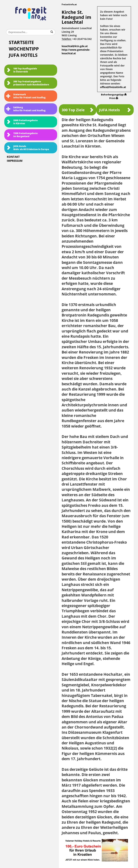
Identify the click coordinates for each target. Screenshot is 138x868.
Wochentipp (24, 49)
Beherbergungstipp (114, 95)
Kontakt (13, 157)
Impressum (15, 161)
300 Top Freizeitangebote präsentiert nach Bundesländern (28, 83)
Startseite (21, 43)
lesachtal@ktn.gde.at (75, 46)
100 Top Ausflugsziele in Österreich (21, 70)
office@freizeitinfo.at (113, 87)
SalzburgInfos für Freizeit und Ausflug (26, 109)
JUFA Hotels (23, 55)
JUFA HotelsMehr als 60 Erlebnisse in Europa (27, 148)
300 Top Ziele (78, 110)
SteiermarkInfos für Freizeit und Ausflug (26, 96)
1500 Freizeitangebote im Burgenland (22, 135)
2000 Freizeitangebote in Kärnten (22, 122)
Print (114, 98)
